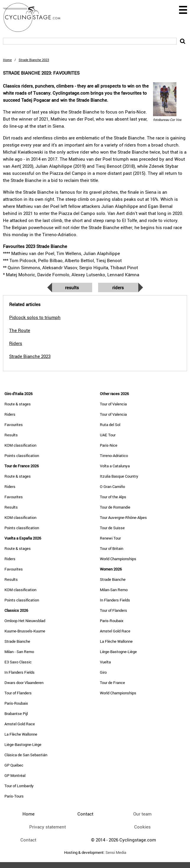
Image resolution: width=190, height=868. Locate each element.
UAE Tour (108, 435)
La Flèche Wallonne (21, 734)
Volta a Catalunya (115, 466)
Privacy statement (48, 827)
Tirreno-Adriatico (114, 456)
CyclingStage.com (35, 17)
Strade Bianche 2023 (30, 356)
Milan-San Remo (114, 590)
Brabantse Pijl (16, 714)
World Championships (118, 559)
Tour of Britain (112, 548)
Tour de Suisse (112, 528)
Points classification (22, 456)
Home (7, 60)
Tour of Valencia (113, 404)
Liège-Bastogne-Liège (23, 744)
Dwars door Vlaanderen (24, 683)
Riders (118, 287)
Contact (28, 840)
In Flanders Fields (20, 672)
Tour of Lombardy (19, 786)
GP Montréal (15, 775)
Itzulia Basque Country (119, 476)
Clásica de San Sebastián (26, 755)
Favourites (14, 425)
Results (72, 287)
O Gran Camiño (112, 486)
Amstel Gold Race (20, 724)
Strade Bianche (17, 641)
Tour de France (112, 683)
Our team (142, 814)
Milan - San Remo (19, 652)
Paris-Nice (109, 445)
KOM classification (20, 445)
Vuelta (105, 662)
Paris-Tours (14, 796)
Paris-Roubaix (16, 703)
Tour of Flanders (18, 693)
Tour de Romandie (115, 507)
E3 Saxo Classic (18, 662)
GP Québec (14, 765)
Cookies (142, 827)
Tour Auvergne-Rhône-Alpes (123, 517)
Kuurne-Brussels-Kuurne (25, 631)
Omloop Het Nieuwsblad (25, 621)
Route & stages (18, 404)
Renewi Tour (110, 538)
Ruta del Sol (110, 425)
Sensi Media (116, 853)
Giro (103, 672)
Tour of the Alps (113, 497)
